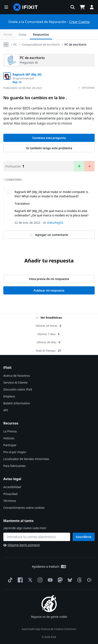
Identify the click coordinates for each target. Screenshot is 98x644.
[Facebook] (19, 580)
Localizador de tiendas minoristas (26, 459)
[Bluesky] (69, 580)
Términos (10, 501)
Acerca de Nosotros (17, 376)
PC (15, 44)
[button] (6, 7)
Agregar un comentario (49, 235)
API (6, 410)
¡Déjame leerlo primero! (22, 545)
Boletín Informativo (17, 403)
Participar (10, 445)
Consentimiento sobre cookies (24, 508)
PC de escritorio (75, 44)
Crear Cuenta (79, 22)
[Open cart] (82, 7)
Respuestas (41, 34)
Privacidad (10, 494)
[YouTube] (49, 580)
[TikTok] (9, 580)
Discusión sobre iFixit (18, 389)
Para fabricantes (14, 466)
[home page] (26, 7)
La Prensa (10, 431)
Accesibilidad (12, 487)
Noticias (9, 438)
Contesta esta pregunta (49, 138)
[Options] (6, 45)
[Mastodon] (59, 580)
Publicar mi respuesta (49, 290)
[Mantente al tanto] (37, 537)
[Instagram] (39, 580)
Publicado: (22, 88)
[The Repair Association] (89, 580)
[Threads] (79, 580)
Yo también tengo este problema (49, 148)
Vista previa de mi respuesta (49, 279)
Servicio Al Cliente (15, 382)
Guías (23, 34)
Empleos (9, 396)
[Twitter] (29, 580)
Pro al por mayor (15, 452)
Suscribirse (84, 537)
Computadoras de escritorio (41, 44)
